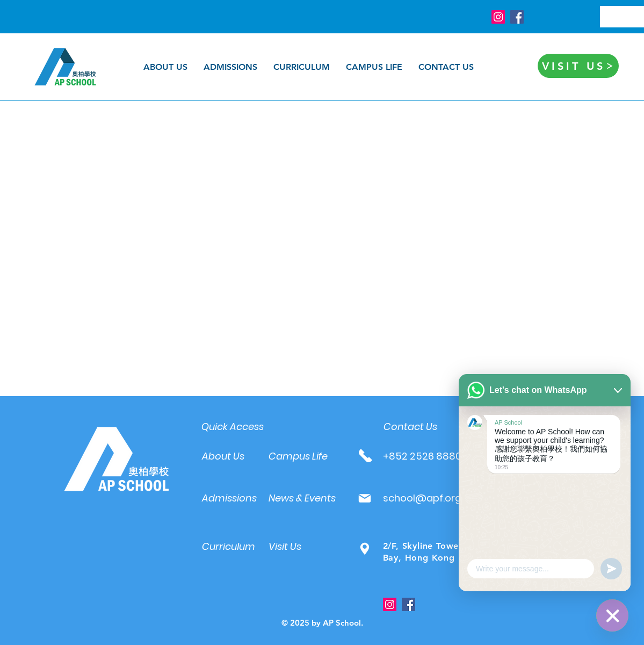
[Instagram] (498, 17)
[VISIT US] (578, 66)
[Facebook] (517, 17)
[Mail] (365, 498)
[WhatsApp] (612, 615)
